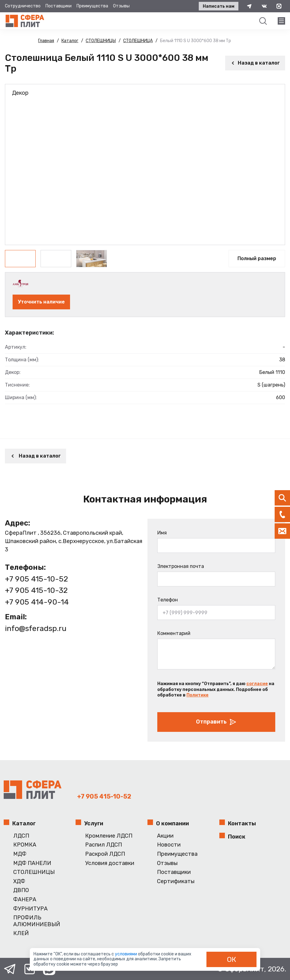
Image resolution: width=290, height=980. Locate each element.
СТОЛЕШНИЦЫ (34, 872)
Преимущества (92, 6)
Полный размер (257, 258)
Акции (165, 836)
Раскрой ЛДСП (105, 854)
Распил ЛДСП (104, 845)
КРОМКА (25, 845)
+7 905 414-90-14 (37, 602)
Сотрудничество (23, 6)
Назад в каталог (255, 63)
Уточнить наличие (41, 302)
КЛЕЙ (21, 933)
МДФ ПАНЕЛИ (32, 863)
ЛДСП (21, 836)
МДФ (20, 854)
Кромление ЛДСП (109, 836)
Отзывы (121, 6)
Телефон (168, 600)
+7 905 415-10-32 (36, 590)
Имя (162, 533)
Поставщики (59, 6)
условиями (126, 954)
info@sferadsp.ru (36, 628)
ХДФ (19, 881)
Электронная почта (181, 566)
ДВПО (21, 890)
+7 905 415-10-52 (36, 579)
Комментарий (174, 633)
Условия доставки (110, 863)
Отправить (216, 722)
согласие (257, 684)
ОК (232, 959)
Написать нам (219, 6)
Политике (198, 695)
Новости (169, 845)
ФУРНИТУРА (30, 909)
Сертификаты (176, 881)
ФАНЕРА (25, 900)
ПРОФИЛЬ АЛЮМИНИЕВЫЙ (37, 921)
